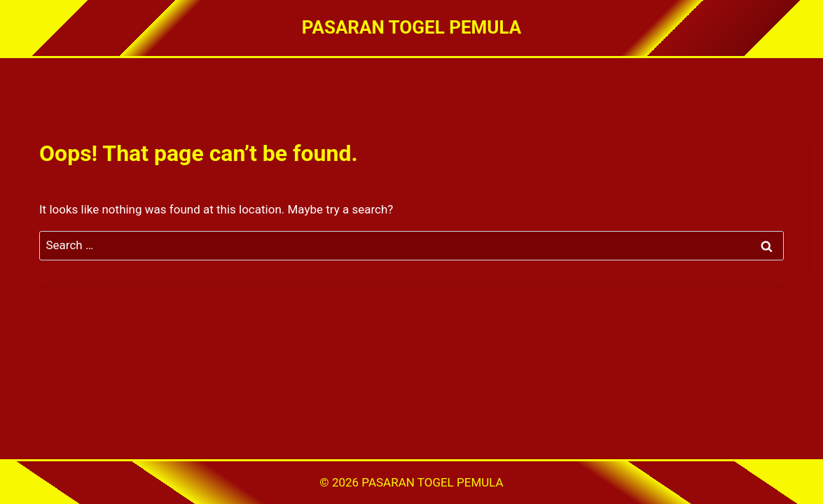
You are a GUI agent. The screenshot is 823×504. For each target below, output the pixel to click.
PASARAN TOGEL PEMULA (432, 482)
